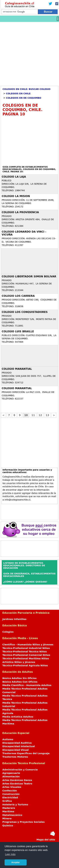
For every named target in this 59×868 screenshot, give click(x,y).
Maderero (9, 808)
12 (40, 415)
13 (47, 415)
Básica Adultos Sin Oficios (19, 678)
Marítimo (8, 811)
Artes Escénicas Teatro (17, 784)
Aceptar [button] (16, 862)
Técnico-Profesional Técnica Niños (25, 652)
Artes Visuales (12, 787)
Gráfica (7, 801)
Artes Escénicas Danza (17, 780)
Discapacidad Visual (15, 750)
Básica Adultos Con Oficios (20, 682)
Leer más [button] (10, 854)
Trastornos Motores (15, 757)
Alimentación (11, 777)
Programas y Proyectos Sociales (23, 822)
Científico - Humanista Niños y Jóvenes (28, 645)
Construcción (11, 794)
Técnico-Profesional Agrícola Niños (25, 666)
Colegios (8, 632)
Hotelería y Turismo (15, 805)
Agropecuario (11, 773)
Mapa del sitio (46, 840)
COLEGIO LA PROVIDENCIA (20, 212)
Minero (7, 819)
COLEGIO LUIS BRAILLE (18, 331)
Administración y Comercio (20, 770)
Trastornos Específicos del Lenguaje (26, 753)
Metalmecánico (12, 815)
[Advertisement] (29, 53)
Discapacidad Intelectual (19, 746)
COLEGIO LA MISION (16, 196)
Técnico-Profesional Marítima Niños (26, 658)
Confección (10, 791)
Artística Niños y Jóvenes (19, 662)
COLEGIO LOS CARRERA (18, 296)
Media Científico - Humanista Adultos (27, 685)
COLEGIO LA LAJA (14, 177)
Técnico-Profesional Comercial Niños (26, 655)
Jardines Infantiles (14, 619)
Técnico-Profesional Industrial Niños (26, 648)
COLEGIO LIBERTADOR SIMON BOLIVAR (29, 276)
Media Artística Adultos (18, 717)
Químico (8, 826)
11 (33, 415)
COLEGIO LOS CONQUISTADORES (25, 312)
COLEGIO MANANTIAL (17, 369)
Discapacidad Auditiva (17, 743)
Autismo (8, 739)
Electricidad (10, 798)
